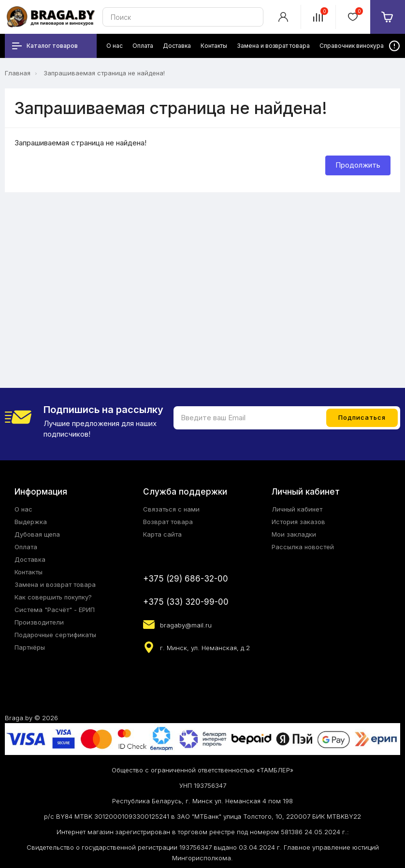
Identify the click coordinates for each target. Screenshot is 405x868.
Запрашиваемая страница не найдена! (104, 73)
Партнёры (30, 647)
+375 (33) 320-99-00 (186, 602)
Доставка (30, 559)
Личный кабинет (297, 509)
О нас (23, 509)
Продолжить (358, 165)
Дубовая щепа (37, 534)
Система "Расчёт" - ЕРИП (55, 610)
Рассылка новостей (303, 547)
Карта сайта (162, 534)
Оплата (26, 547)
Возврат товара (168, 522)
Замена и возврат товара (55, 584)
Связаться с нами (171, 509)
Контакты (29, 572)
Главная (18, 73)
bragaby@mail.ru (186, 625)
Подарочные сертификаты (55, 635)
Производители (39, 622)
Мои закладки (294, 534)
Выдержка (31, 522)
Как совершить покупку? (53, 597)
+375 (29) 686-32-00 (186, 579)
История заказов (298, 522)
